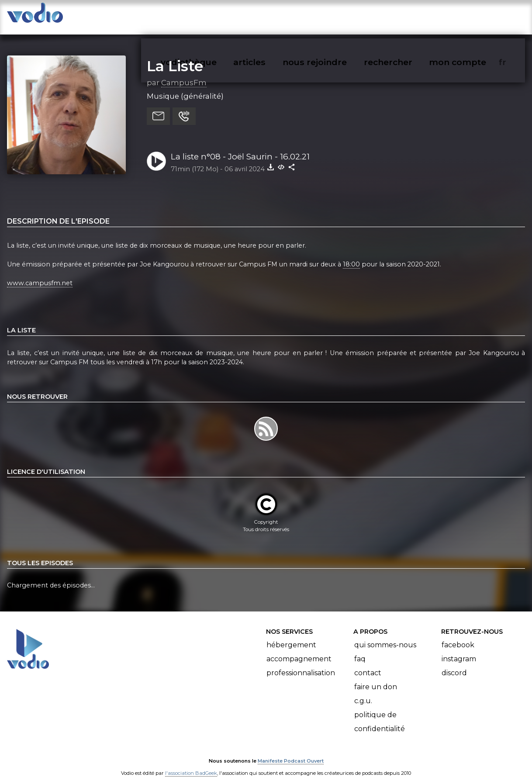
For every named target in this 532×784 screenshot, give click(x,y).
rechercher (404, 16)
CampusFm (184, 74)
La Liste (175, 57)
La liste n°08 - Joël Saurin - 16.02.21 (240, 148)
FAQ (360, 650)
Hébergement (291, 636)
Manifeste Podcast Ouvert (291, 753)
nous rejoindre (333, 16)
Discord (454, 664)
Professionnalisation (301, 664)
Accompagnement (299, 650)
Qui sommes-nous (385, 636)
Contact (368, 664)
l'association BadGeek (191, 765)
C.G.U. (363, 692)
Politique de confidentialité (380, 713)
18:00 (351, 256)
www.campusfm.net (40, 274)
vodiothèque (210, 16)
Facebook (458, 636)
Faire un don (376, 678)
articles (269, 16)
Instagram (459, 650)
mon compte (472, 16)
